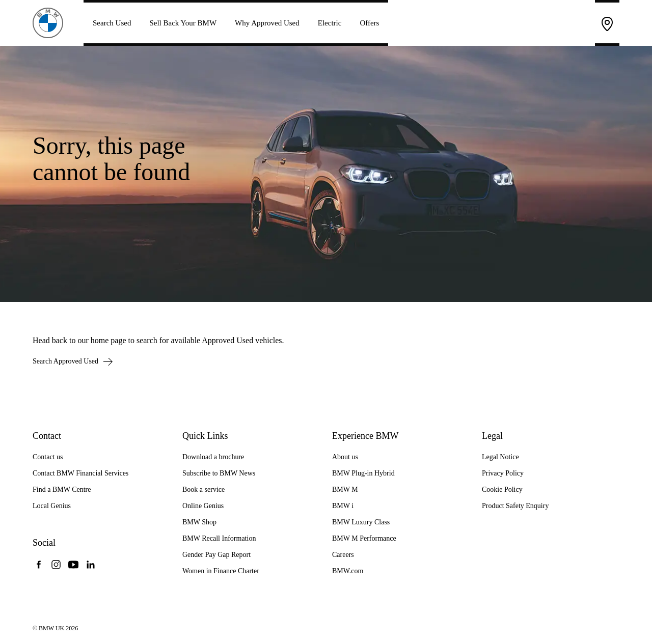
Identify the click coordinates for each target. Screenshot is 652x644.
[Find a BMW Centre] (607, 23)
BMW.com (348, 571)
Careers (343, 555)
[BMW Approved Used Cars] (48, 22)
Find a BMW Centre (62, 489)
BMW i (343, 506)
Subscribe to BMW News (219, 473)
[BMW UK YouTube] (73, 565)
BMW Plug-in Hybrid (363, 473)
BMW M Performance (364, 538)
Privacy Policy (503, 473)
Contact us (48, 457)
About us (345, 457)
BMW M (345, 489)
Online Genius (203, 506)
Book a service (203, 489)
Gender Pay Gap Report (216, 555)
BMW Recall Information (219, 538)
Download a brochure (213, 457)
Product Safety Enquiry (515, 506)
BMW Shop (199, 522)
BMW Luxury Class (361, 522)
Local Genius (52, 506)
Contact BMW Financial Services (80, 473)
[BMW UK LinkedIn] (91, 565)
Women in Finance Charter (221, 571)
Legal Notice (500, 457)
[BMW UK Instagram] (56, 565)
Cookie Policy (502, 489)
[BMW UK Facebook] (39, 565)
